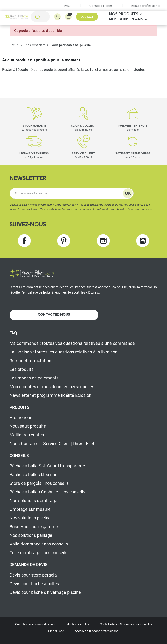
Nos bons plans (35, 45)
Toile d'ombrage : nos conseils (38, 553)
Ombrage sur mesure (30, 509)
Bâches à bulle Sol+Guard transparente (47, 466)
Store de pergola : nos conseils (39, 483)
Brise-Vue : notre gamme (34, 527)
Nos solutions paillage (31, 535)
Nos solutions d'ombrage (33, 501)
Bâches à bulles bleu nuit (34, 475)
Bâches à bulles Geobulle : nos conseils (47, 492)
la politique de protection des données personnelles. (123, 209)
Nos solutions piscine (30, 518)
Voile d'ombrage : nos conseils (39, 544)
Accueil (14, 45)
